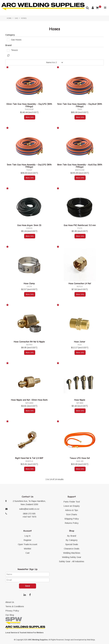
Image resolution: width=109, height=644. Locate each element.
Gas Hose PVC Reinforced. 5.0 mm (80, 225)
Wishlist (27, 549)
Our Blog (10, 615)
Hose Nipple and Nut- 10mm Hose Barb (29, 400)
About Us (10, 602)
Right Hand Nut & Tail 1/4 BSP (29, 458)
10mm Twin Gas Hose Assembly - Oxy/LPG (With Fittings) (29, 105)
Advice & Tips (72, 510)
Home (9, 18)
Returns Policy (72, 523)
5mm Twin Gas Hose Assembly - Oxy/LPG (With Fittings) (29, 166)
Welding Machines (72, 553)
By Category (72, 540)
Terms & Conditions (15, 606)
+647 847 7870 (29, 517)
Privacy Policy (12, 611)
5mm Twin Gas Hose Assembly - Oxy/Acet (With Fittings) (80, 105)
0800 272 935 (29, 514)
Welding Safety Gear (72, 557)
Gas (16, 18)
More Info (30, 117)
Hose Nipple (80, 400)
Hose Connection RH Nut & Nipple (29, 342)
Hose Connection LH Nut (80, 284)
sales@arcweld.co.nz (29, 509)
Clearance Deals (72, 549)
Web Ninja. (91, 640)
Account (93, 8)
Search (87, 8)
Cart (28, 553)
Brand (8, 45)
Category (10, 35)
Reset (55, 56)
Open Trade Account (28, 544)
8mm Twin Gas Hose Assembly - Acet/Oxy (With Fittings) (80, 166)
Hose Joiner (80, 342)
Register (27, 540)
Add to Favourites (8, 68)
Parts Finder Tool (72, 502)
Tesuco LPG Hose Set (80, 458)
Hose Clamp (29, 284)
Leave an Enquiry (72, 506)
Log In (27, 536)
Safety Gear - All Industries (72, 561)
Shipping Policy (72, 519)
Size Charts (72, 514)
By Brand (72, 536)
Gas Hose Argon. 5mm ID (29, 225)
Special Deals (72, 544)
